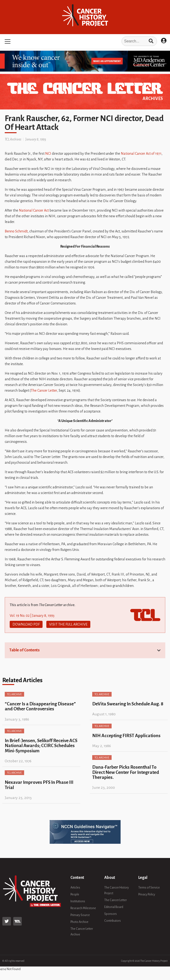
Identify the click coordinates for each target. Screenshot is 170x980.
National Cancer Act (34, 210)
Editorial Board (114, 907)
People (75, 894)
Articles (75, 888)
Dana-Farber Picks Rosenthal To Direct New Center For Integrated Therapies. (126, 772)
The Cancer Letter (44, 390)
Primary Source (80, 915)
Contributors (113, 921)
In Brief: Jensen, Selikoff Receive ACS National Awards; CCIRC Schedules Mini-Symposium (41, 746)
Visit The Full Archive (68, 624)
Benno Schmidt (16, 231)
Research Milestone (83, 908)
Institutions (78, 901)
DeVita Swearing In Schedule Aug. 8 (128, 704)
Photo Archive (79, 922)
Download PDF (26, 624)
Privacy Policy (147, 894)
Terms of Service (149, 888)
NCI (48, 154)
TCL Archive (14, 694)
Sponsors (111, 914)
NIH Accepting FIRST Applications (126, 736)
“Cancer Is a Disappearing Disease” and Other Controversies (40, 706)
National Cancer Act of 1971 (141, 154)
